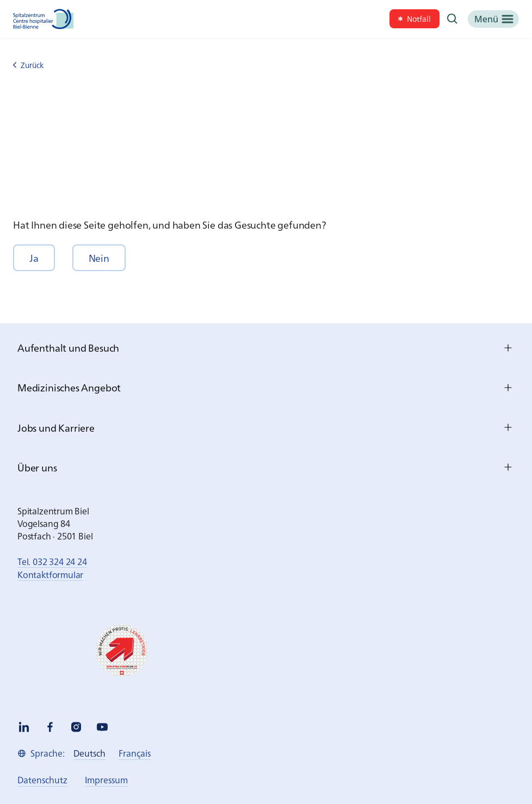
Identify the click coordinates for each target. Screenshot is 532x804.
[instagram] (76, 727)
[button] (34, 258)
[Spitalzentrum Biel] (44, 19)
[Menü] (493, 19)
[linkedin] (24, 727)
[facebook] (50, 727)
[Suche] (453, 19)
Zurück (28, 65)
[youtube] (102, 727)
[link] (415, 19)
